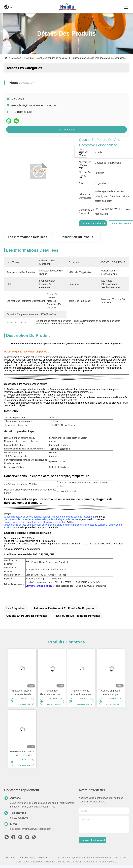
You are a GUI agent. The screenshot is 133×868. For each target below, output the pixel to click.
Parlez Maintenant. (67, 130)
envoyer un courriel (93, 840)
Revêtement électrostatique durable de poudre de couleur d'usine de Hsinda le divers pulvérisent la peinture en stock (52, 693)
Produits (28, 58)
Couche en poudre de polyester (52, 58)
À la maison (15, 58)
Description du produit (77, 237)
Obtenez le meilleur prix (95, 223)
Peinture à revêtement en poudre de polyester (64, 608)
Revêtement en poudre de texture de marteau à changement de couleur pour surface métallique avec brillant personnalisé (22, 754)
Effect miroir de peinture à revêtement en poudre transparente (81, 693)
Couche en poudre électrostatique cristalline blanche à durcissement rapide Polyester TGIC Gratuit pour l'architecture (111, 693)
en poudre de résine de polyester (78, 616)
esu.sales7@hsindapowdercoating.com (35, 105)
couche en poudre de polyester (27, 616)
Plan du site (42, 858)
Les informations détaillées (27, 237)
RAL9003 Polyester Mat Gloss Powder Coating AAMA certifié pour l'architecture (22, 693)
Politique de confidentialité (20, 858)
